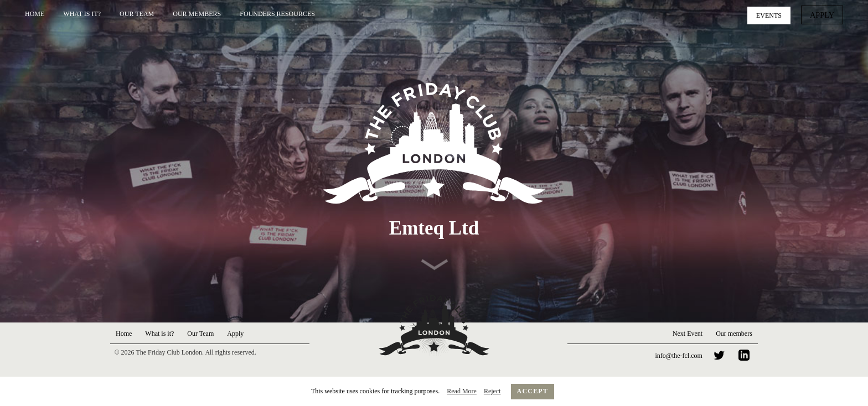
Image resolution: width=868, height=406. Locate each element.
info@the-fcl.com (679, 356)
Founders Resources (277, 14)
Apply (824, 14)
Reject (492, 391)
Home (35, 14)
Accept (533, 391)
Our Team (137, 14)
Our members (734, 334)
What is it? (82, 14)
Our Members (197, 14)
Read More (462, 391)
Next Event (688, 334)
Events (773, 14)
